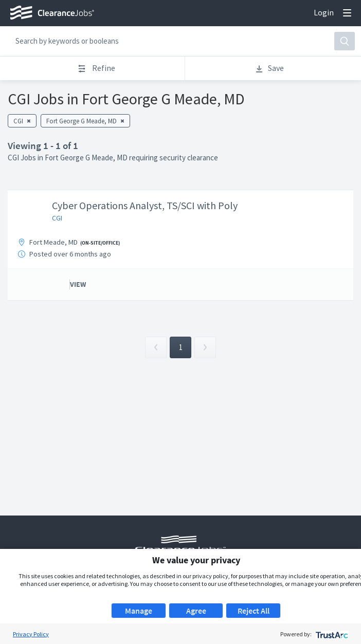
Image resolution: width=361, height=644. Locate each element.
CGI (57, 218)
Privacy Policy (31, 634)
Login (324, 12)
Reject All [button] (254, 611)
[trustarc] (331, 634)
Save (269, 68)
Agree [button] (196, 611)
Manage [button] (139, 611)
